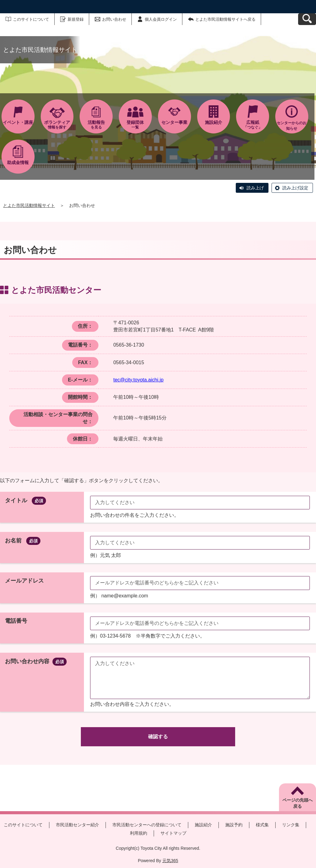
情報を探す (57, 125)
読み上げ (255, 188)
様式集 (262, 825)
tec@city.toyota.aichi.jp (138, 380)
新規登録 (76, 19)
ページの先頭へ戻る (297, 803)
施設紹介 (203, 825)
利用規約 (139, 833)
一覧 (135, 125)
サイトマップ (173, 833)
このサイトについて (31, 19)
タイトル (25, 500)
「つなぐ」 (253, 125)
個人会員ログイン (161, 19)
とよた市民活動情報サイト (29, 205)
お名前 (23, 541)
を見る (96, 125)
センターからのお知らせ (292, 126)
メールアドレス (24, 581)
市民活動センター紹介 (77, 825)
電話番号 (16, 621)
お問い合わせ (114, 19)
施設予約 (234, 825)
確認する (158, 737)
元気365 (170, 861)
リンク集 (291, 825)
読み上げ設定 (295, 188)
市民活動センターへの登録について (147, 825)
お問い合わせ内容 (36, 661)
